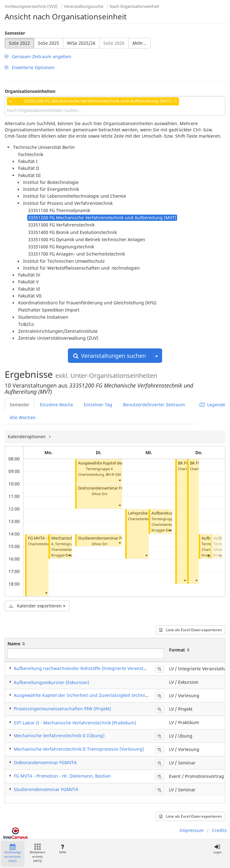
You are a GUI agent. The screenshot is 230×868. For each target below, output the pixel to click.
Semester (15, 33)
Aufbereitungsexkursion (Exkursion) (51, 682)
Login (217, 849)
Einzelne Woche (57, 405)
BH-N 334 (113, 474)
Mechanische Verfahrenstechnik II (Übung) (59, 736)
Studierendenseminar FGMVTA (107, 538)
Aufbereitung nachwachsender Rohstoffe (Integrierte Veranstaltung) (86, 668)
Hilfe (62, 849)
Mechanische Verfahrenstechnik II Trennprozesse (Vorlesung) (79, 749)
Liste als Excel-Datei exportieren (191, 630)
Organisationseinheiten (30, 91)
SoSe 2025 (49, 43)
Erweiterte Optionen (30, 67)
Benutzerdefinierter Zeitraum (154, 405)
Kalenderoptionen (27, 437)
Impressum (192, 830)
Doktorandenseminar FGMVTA (106, 488)
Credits (219, 830)
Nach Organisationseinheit (134, 6)
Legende (212, 405)
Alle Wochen (23, 417)
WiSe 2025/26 (81, 43)
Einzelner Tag (98, 405)
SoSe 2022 (19, 43)
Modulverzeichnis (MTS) (38, 853)
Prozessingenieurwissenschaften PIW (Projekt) (62, 709)
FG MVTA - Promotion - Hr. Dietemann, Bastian (62, 776)
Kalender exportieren (37, 606)
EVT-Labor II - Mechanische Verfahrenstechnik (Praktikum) (75, 723)
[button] (46, 593)
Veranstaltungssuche (84, 6)
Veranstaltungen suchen (110, 356)
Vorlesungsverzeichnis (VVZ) (31, 6)
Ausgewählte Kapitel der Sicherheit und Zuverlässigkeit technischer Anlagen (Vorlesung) (107, 695)
